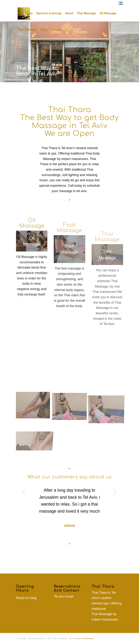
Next (115, 492)
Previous (24, 492)
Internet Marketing (85, 638)
